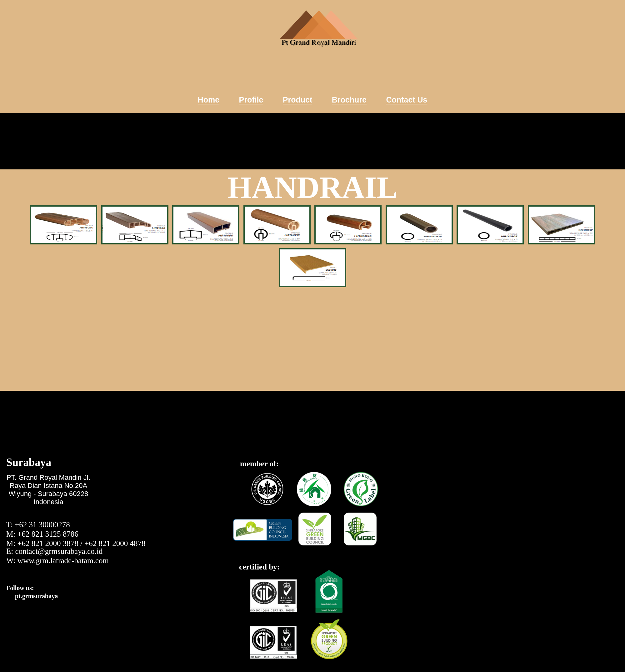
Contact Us (407, 100)
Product (297, 100)
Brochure (349, 100)
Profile (251, 100)
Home (209, 100)
